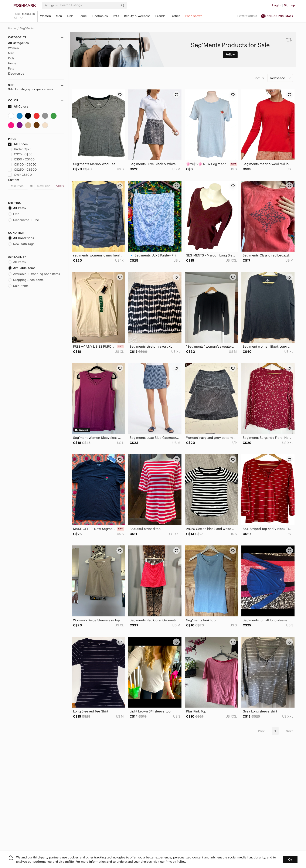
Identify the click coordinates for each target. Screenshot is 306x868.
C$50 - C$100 (21, 159)
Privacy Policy (175, 862)
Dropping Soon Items (26, 280)
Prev (261, 731)
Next (289, 731)
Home (83, 16)
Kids (70, 16)
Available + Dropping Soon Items (34, 274)
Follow (230, 55)
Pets (116, 16)
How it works (247, 16)
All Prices (18, 144)
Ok (290, 860)
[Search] (89, 5)
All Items (17, 208)
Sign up (289, 5)
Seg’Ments (27, 28)
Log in (277, 5)
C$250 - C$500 (22, 170)
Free (14, 214)
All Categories (18, 43)
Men (59, 16)
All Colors (18, 106)
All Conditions (21, 238)
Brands (160, 16)
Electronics (100, 16)
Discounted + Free (24, 220)
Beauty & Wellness (137, 16)
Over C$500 (20, 175)
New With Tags (21, 244)
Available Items (22, 268)
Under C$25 (20, 149)
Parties (175, 16)
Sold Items (18, 286)
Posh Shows (194, 16)
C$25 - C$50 (20, 154)
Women (45, 16)
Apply (60, 186)
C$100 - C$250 (22, 164)
